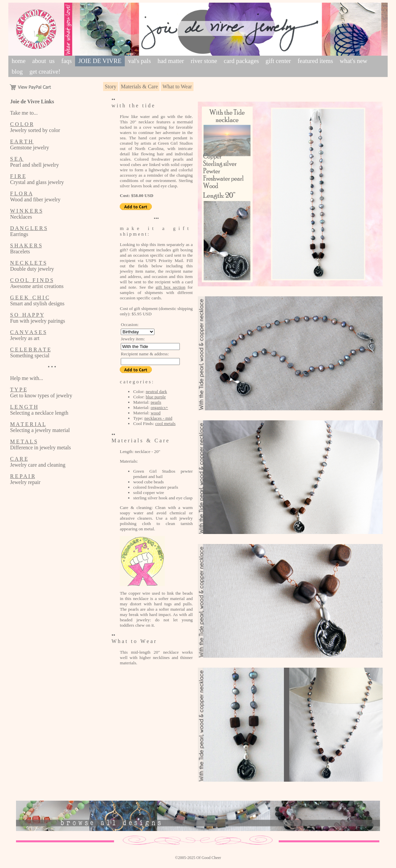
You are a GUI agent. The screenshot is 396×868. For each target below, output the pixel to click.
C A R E (19, 459)
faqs (67, 61)
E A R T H (22, 141)
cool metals (165, 423)
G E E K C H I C (30, 297)
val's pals (139, 61)
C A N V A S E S (28, 332)
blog (17, 71)
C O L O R (22, 124)
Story (111, 86)
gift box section (170, 287)
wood (155, 413)
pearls (156, 402)
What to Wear (177, 86)
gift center (278, 61)
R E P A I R (23, 476)
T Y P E (18, 389)
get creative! (45, 71)
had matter (171, 61)
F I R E (18, 176)
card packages (241, 61)
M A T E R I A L (28, 424)
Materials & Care (139, 86)
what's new (353, 61)
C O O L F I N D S (32, 280)
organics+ (159, 407)
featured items (315, 61)
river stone (204, 61)
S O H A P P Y (27, 315)
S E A (17, 159)
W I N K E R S (26, 211)
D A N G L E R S (29, 228)
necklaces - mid (158, 418)
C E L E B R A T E (30, 349)
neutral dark (156, 391)
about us (43, 61)
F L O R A (21, 193)
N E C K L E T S (28, 263)
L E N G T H (24, 407)
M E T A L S (24, 441)
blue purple (156, 397)
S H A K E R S (26, 245)
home (19, 61)
